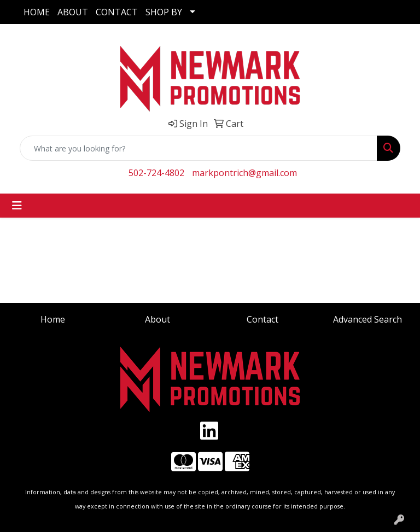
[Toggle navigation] (17, 206)
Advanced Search (367, 319)
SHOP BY (164, 12)
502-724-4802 (156, 173)
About (157, 319)
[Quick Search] (199, 148)
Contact (262, 319)
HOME (37, 12)
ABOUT (73, 12)
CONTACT (117, 12)
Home (53, 319)
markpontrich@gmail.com (244, 173)
